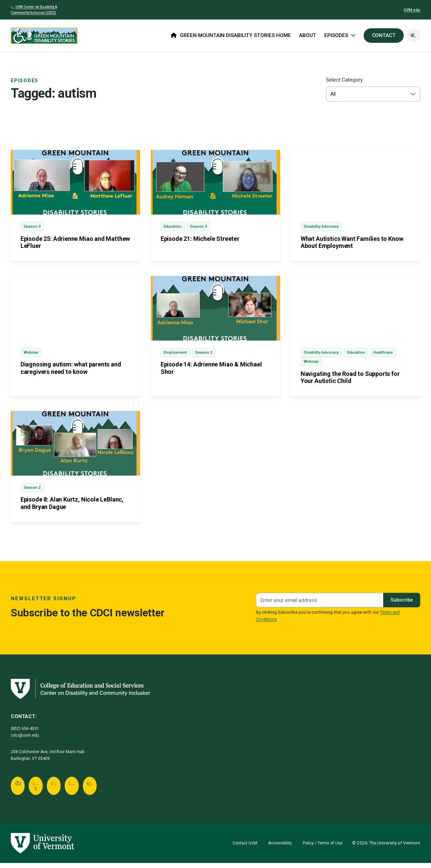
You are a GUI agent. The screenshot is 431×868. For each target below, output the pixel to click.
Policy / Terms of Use (321, 848)
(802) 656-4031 (27, 732)
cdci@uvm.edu (26, 739)
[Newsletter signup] (318, 604)
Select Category (344, 80)
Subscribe (400, 604)
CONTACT (383, 35)
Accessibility (277, 848)
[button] (413, 36)
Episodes (26, 81)
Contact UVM (240, 848)
